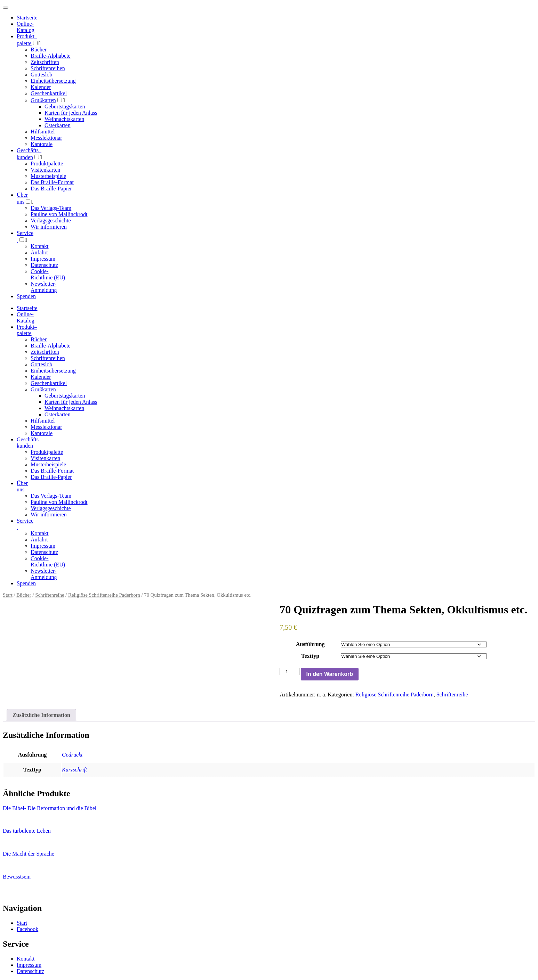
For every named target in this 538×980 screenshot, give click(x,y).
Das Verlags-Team (51, 208)
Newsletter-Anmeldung (44, 287)
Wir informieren (49, 227)
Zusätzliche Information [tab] (41, 715)
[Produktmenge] (289, 672)
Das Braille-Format (52, 182)
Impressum (43, 259)
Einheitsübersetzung (53, 81)
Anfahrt (39, 252)
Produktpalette (47, 164)
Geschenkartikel (49, 93)
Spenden (26, 296)
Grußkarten (43, 100)
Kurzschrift (74, 770)
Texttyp (310, 656)
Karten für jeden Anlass (71, 113)
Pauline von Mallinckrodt (59, 214)
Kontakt (40, 246)
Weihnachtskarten (64, 119)
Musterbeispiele (48, 176)
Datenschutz (44, 265)
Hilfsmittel (43, 132)
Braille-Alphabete (51, 56)
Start (8, 595)
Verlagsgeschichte (51, 220)
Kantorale (42, 144)
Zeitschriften (45, 62)
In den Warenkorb (330, 674)
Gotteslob (41, 75)
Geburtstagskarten (65, 107)
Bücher (39, 50)
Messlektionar (46, 138)
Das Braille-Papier (51, 189)
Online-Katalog (26, 27)
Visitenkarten (45, 170)
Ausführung (310, 644)
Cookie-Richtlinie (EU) (48, 274)
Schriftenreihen (48, 68)
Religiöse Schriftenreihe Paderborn (104, 595)
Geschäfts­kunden (29, 443)
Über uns (22, 486)
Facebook (27, 929)
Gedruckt (72, 755)
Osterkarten (58, 125)
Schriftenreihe (50, 595)
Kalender (41, 87)
